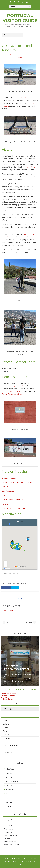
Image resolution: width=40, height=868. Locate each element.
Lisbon (6, 735)
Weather (10, 794)
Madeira (27, 98)
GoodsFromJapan (11, 835)
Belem (6, 724)
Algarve (6, 720)
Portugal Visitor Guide (20, 18)
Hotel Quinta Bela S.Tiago (14, 391)
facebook (6, 588)
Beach (9, 777)
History (6, 55)
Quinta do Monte (20, 386)
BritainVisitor (9, 829)
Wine (8, 798)
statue (23, 583)
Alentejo (10, 773)
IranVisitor (8, 838)
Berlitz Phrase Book (8, 694)
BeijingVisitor (9, 823)
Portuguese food (11, 745)
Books (7, 690)
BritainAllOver (9, 826)
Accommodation (23, 55)
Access (13, 55)
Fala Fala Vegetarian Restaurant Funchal (17, 482)
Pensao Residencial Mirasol (12, 394)
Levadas (5, 487)
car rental (8, 753)
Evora (5, 728)
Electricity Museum (9, 478)
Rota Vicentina (6, 697)
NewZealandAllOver (11, 845)
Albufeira (10, 769)
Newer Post (10, 622)
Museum (10, 790)
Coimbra (10, 786)
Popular (20, 690)
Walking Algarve (7, 699)
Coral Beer (6, 495)
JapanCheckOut (10, 841)
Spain (5, 749)
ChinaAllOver (9, 832)
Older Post (29, 622)
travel (9, 806)
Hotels (33, 690)
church (9, 802)
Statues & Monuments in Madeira (14, 508)
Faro (5, 731)
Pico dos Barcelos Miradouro (12, 500)
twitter (15, 588)
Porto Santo (31, 167)
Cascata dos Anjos (9, 491)
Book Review (12, 781)
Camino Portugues (8, 695)
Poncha (5, 504)
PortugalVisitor (10, 820)
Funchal (19, 98)
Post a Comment (10, 611)
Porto (6, 742)
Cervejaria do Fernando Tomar (17, 667)
